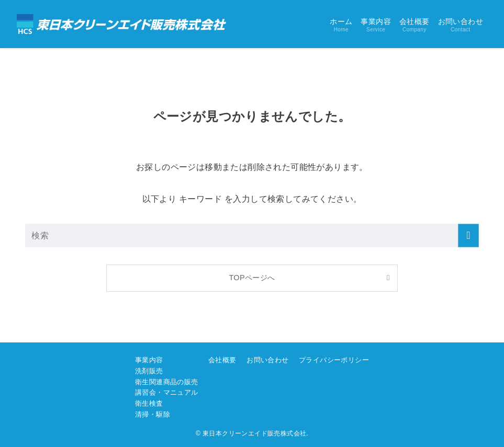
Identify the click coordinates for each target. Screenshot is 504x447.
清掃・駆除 (153, 414)
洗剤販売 (149, 371)
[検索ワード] (252, 236)
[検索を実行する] (468, 236)
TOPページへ (252, 278)
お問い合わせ (267, 360)
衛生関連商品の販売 (167, 382)
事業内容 (149, 360)
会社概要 (222, 360)
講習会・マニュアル (167, 392)
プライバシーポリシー (334, 360)
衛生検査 (149, 403)
